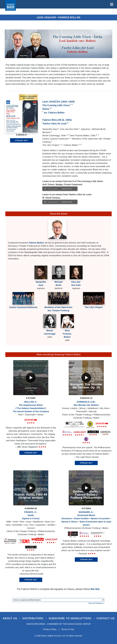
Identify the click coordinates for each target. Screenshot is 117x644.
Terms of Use (68, 629)
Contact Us (106, 618)
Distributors (33, 618)
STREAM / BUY (21, 140)
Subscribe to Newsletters (70, 618)
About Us (10, 618)
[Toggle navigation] (111, 4)
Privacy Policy (50, 629)
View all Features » (96, 603)
